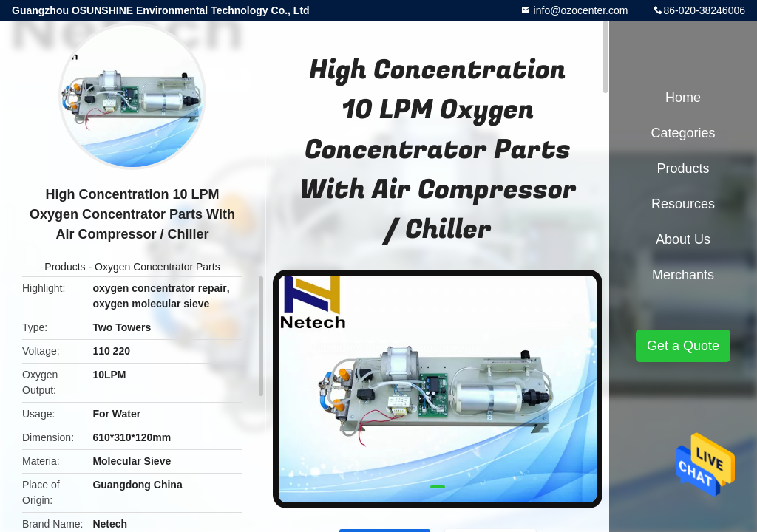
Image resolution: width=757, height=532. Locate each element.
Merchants (683, 275)
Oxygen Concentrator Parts (157, 267)
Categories (683, 133)
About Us (683, 239)
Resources (683, 204)
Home (683, 98)
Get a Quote (683, 346)
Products (65, 267)
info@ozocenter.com (580, 10)
